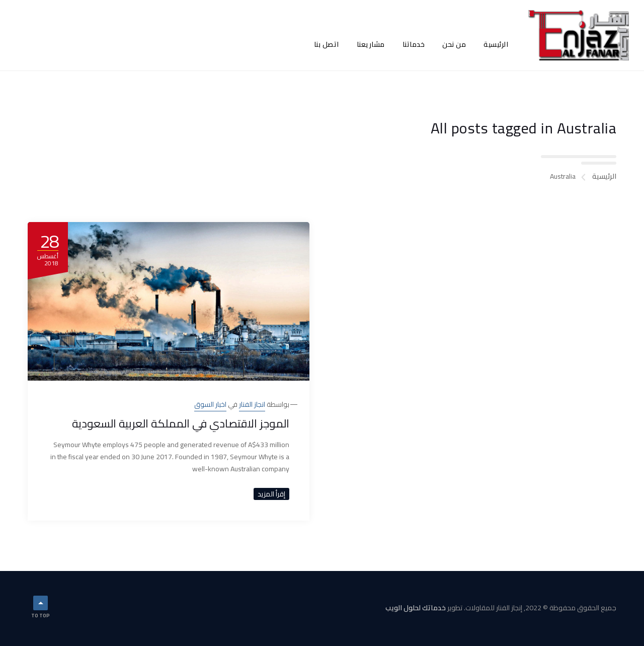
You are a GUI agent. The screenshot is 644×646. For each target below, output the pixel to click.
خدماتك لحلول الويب (416, 608)
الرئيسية (496, 44)
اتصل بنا (327, 44)
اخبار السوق (210, 404)
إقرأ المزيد (271, 494)
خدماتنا (414, 44)
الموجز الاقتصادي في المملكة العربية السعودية (181, 423)
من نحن (454, 44)
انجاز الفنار (252, 404)
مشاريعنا (371, 44)
